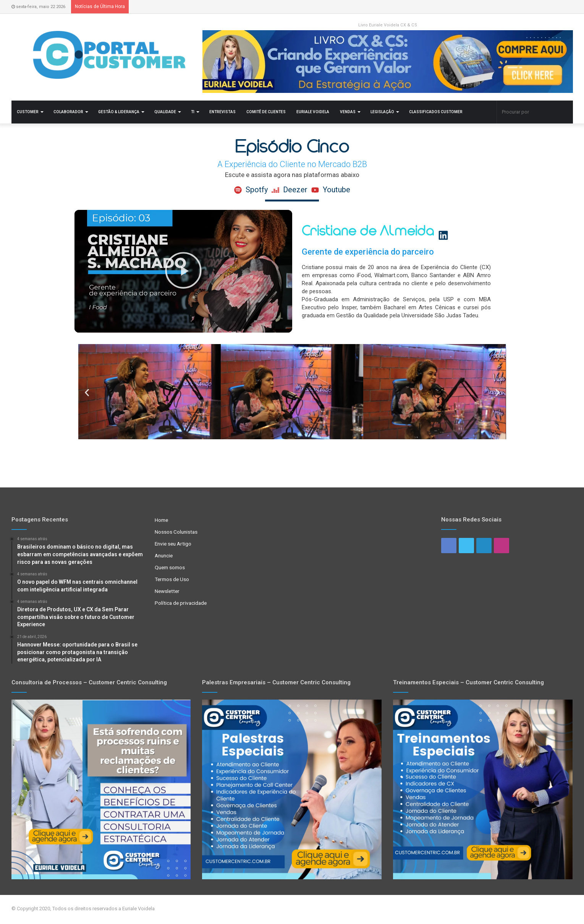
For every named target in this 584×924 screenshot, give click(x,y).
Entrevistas (222, 112)
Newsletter (167, 591)
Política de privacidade (181, 603)
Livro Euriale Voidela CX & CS (388, 25)
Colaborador (68, 112)
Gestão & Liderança (119, 112)
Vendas (348, 112)
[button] (183, 271)
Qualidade (165, 112)
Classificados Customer (436, 112)
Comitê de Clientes (266, 112)
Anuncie (164, 555)
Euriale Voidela (313, 112)
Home (161, 520)
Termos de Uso (172, 579)
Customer (28, 112)
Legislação (382, 112)
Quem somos (170, 567)
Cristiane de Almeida (381, 231)
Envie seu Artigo (173, 544)
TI (193, 112)
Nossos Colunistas (176, 532)
